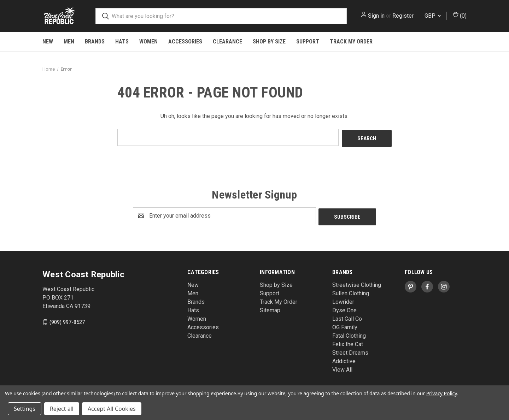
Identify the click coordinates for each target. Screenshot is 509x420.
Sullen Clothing (351, 291)
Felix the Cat (348, 342)
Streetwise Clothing (357, 283)
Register (403, 16)
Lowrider (343, 300)
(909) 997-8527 (67, 320)
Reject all (62, 409)
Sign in (376, 16)
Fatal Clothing (349, 334)
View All (342, 368)
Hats (122, 42)
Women (148, 42)
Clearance (227, 42)
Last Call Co (347, 317)
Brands (95, 42)
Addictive (344, 359)
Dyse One (344, 308)
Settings (25, 409)
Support (308, 42)
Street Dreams (350, 351)
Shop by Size (269, 42)
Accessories (185, 42)
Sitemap (270, 308)
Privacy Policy (442, 393)
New (48, 42)
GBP (433, 16)
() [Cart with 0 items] (460, 15)
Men (69, 42)
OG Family (345, 325)
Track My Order (351, 42)
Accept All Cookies (112, 409)
